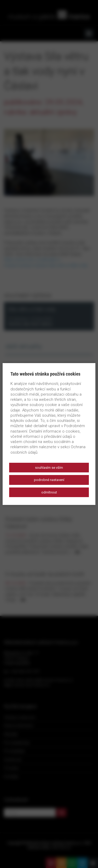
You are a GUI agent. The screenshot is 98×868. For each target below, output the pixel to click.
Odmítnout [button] (49, 492)
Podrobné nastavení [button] (49, 480)
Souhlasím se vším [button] (49, 468)
